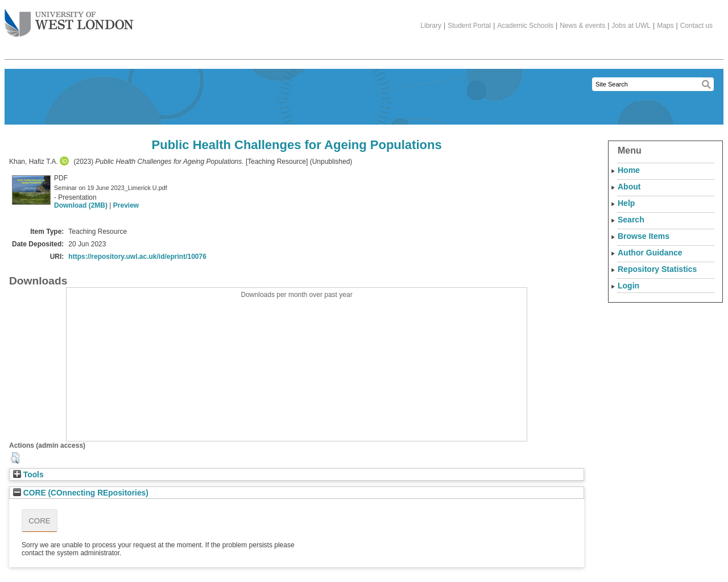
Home (629, 170)
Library (431, 26)
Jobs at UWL (631, 26)
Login (628, 286)
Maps (665, 26)
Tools (28, 475)
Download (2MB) (81, 205)
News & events (582, 26)
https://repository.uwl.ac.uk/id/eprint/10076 (137, 257)
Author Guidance (650, 253)
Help (626, 203)
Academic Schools (525, 26)
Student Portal (469, 26)
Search (631, 220)
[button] (15, 458)
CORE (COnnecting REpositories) (81, 493)
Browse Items (644, 236)
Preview (126, 205)
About (629, 187)
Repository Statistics (657, 269)
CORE (40, 521)
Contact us (696, 26)
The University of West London (69, 19)
